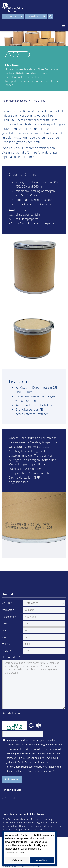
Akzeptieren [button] (42, 860)
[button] (31, 725)
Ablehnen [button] (17, 860)
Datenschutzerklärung (14, 866)
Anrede (7, 603)
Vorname (8, 610)
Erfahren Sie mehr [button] (15, 853)
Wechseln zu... (13, 16)
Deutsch (33, 16)
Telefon (7, 644)
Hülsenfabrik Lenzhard (15, 101)
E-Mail (7, 651)
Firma (6, 624)
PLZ (5, 630)
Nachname (9, 617)
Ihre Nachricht (11, 657)
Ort (5, 637)
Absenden (13, 779)
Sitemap (35, 866)
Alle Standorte (12, 798)
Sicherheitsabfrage (12, 715)
